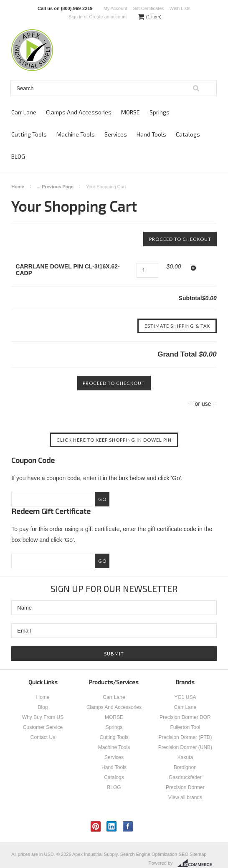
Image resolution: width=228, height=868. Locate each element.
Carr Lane (24, 112)
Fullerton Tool (185, 727)
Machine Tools (76, 134)
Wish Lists (180, 8)
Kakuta (185, 757)
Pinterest (96, 826)
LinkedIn (112, 826)
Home (18, 187)
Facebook (128, 826)
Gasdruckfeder (185, 777)
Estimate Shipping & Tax (177, 326)
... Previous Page (55, 187)
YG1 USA (185, 697)
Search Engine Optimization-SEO (154, 854)
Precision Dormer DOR (185, 717)
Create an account (108, 17)
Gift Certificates (148, 8)
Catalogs (188, 134)
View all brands (185, 797)
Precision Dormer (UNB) (185, 747)
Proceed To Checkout (180, 239)
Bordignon (185, 767)
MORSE (130, 112)
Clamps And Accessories (79, 112)
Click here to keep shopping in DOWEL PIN (114, 440)
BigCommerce (197, 863)
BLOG (18, 156)
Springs (160, 112)
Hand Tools (151, 134)
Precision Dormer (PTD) (185, 737)
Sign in (76, 17)
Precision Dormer (185, 787)
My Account (115, 8)
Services (116, 134)
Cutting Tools (29, 134)
